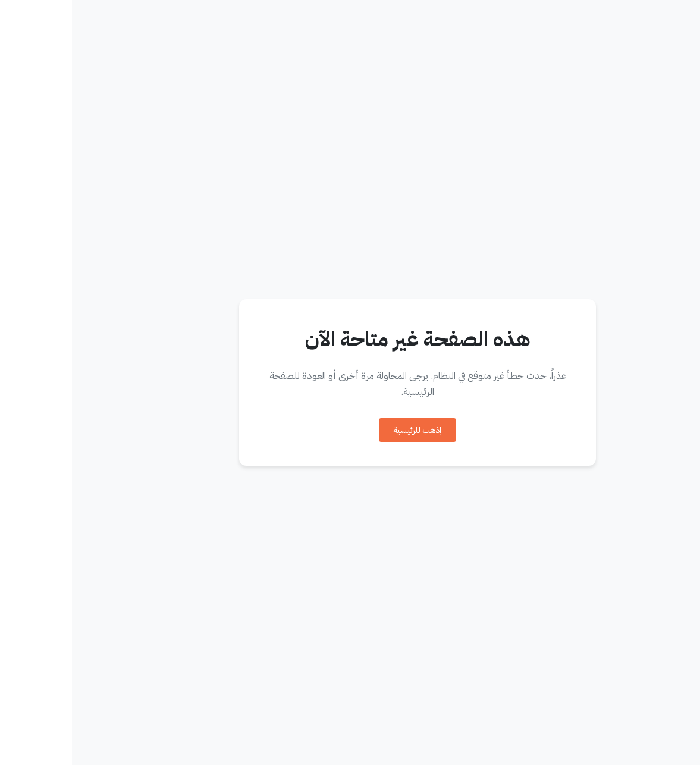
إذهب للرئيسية (346, 430)
